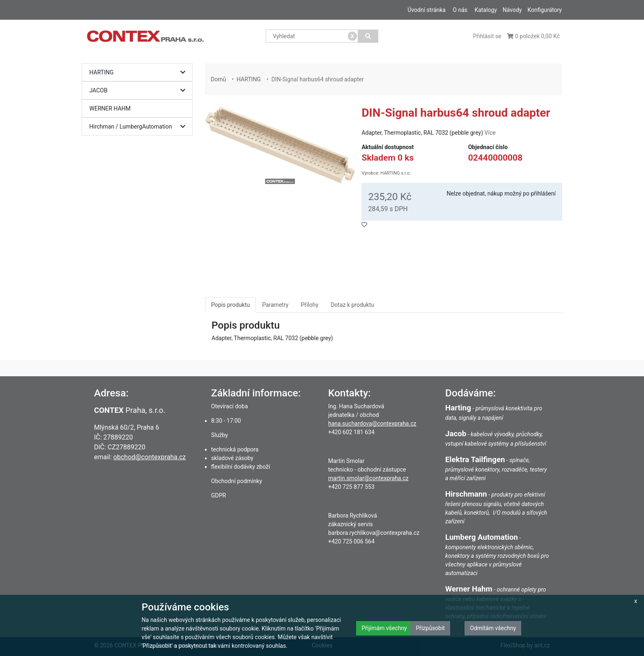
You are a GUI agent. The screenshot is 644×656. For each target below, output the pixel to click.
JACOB (139, 91)
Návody (512, 10)
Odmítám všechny (493, 628)
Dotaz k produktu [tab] (352, 305)
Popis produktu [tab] (230, 305)
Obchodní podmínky (237, 481)
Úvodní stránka (427, 10)
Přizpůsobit (430, 628)
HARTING (139, 73)
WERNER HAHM (110, 108)
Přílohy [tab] (309, 305)
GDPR (218, 495)
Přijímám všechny (384, 628)
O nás (460, 10)
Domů (218, 79)
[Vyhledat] (368, 36)
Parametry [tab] (275, 305)
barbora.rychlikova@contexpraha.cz (374, 533)
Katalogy (485, 10)
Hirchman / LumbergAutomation (139, 127)
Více (490, 133)
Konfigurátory (545, 10)
